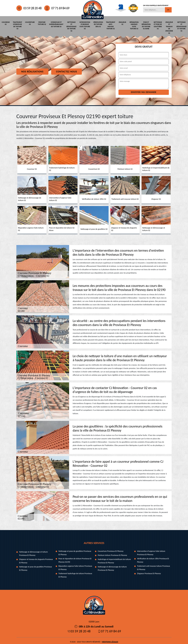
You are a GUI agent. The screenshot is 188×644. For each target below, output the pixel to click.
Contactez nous (67, 69)
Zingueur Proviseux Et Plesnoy (149, 571)
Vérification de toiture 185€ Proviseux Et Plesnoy (153, 558)
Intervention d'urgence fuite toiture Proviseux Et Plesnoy (151, 550)
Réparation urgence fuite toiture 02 (133, 25)
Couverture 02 (30, 23)
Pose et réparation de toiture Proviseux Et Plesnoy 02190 (75, 558)
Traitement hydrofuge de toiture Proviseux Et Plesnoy (75, 573)
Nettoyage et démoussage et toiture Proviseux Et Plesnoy (33, 551)
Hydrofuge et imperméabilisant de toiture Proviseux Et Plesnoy (114, 559)
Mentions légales (110, 639)
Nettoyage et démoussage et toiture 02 (182, 26)
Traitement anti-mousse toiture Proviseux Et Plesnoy (154, 565)
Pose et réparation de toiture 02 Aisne (145, 25)
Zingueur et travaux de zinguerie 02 (169, 26)
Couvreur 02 (6, 23)
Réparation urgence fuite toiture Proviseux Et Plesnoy (75, 565)
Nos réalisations (32, 69)
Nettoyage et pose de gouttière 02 (157, 25)
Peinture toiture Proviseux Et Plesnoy (112, 553)
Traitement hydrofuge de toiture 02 (18, 25)
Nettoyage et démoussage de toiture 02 (71, 26)
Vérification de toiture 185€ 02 (97, 24)
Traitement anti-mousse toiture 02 (110, 25)
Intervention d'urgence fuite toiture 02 (84, 25)
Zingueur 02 (122, 23)
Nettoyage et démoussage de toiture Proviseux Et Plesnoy (112, 566)
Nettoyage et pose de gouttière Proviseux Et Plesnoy (36, 566)
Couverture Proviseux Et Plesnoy (111, 549)
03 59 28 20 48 (29, 8)
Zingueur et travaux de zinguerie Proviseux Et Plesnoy (36, 559)
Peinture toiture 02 (42, 23)
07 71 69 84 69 (57, 8)
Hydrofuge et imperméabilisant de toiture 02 (57, 24)
